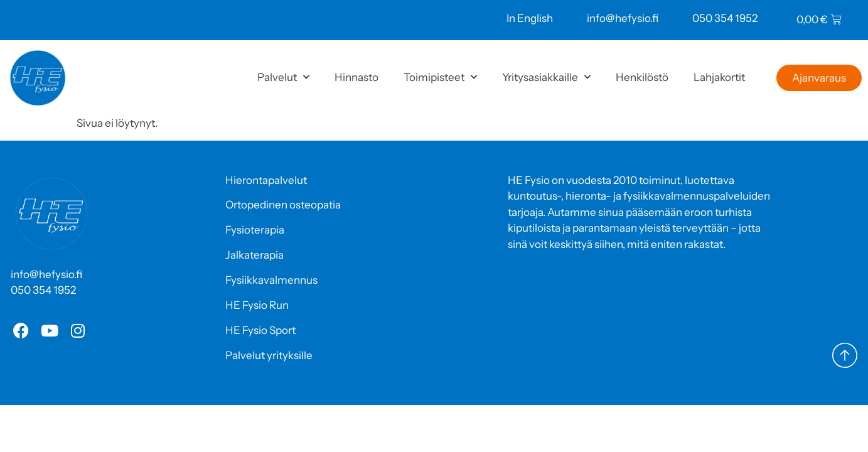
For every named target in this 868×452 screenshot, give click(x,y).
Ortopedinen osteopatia (283, 205)
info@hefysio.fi (623, 18)
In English (530, 18)
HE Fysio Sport (260, 330)
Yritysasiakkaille (546, 77)
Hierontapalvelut (266, 180)
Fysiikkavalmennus (271, 280)
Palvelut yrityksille (269, 355)
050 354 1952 (725, 18)
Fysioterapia (255, 230)
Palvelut (283, 77)
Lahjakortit (719, 77)
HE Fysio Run (257, 305)
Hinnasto (356, 77)
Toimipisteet (440, 77)
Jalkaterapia (255, 255)
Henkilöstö (642, 77)
